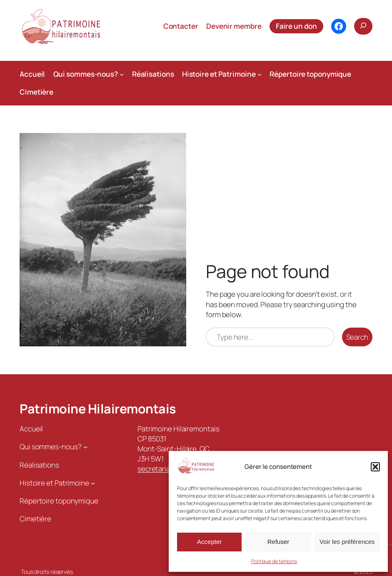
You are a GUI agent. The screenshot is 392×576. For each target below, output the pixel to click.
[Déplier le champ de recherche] (363, 26)
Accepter (209, 542)
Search (357, 337)
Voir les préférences (347, 542)
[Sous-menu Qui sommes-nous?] (122, 74)
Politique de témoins (274, 561)
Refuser (278, 542)
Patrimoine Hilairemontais (98, 409)
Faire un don (296, 26)
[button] (375, 467)
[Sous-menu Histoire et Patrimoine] (260, 74)
